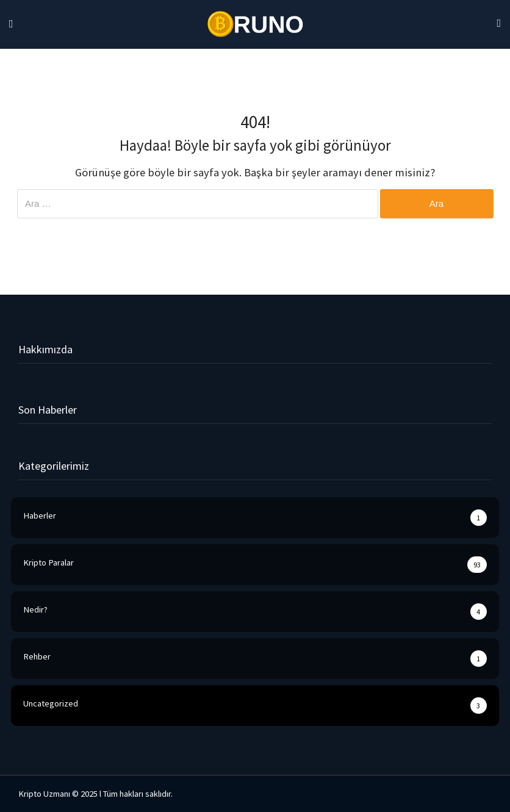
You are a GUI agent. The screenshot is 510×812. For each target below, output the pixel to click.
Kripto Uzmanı (44, 794)
